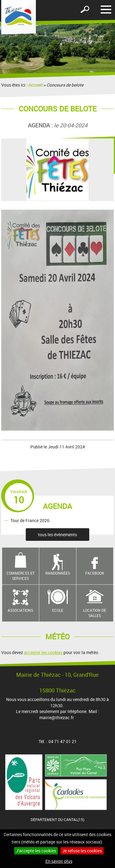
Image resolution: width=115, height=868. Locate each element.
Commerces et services (21, 576)
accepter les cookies (43, 652)
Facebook (95, 573)
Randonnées (58, 573)
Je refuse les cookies (82, 851)
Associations (20, 610)
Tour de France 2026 (30, 520)
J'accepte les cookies (36, 851)
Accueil (36, 85)
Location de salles (95, 613)
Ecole (58, 610)
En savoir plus (59, 861)
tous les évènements (57, 535)
